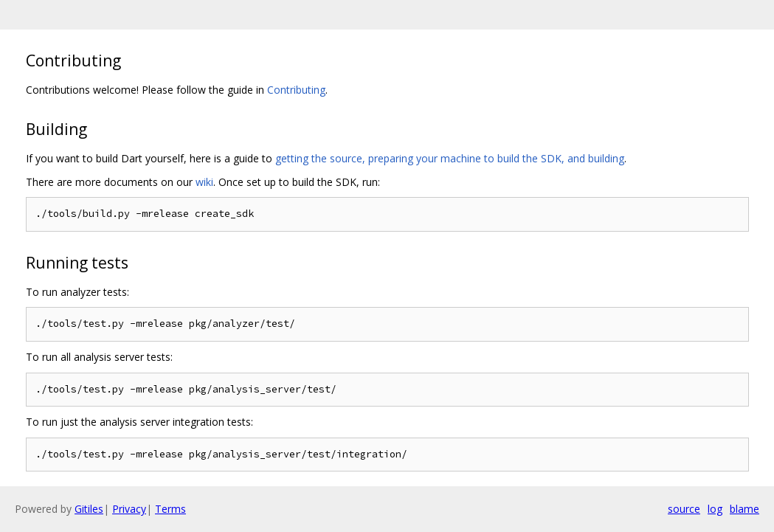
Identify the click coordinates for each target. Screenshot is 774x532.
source (684, 509)
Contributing (296, 90)
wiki (204, 182)
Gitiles (89, 509)
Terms (170, 509)
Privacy (129, 509)
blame (744, 509)
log (715, 509)
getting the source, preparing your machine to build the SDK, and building (450, 158)
